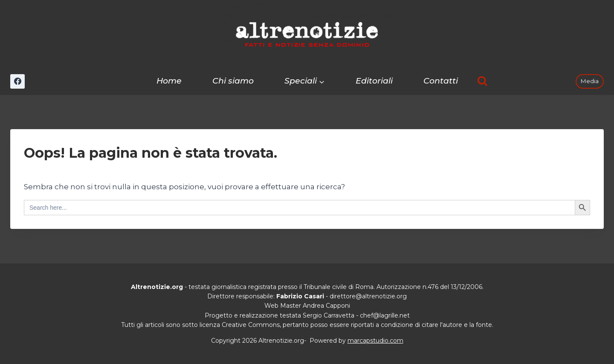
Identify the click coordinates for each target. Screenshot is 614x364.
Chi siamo (233, 81)
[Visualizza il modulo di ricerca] (482, 81)
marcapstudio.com (375, 341)
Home (169, 81)
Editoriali (374, 81)
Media (589, 81)
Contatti (441, 81)
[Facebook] (17, 81)
